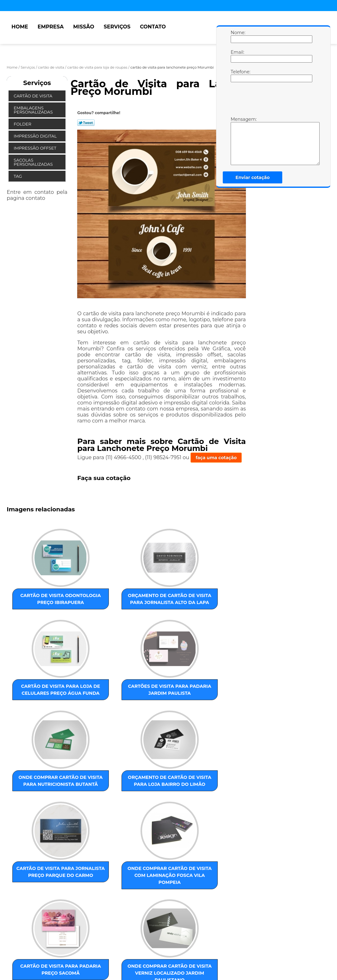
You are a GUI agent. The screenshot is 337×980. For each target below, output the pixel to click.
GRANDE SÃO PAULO (219, 889)
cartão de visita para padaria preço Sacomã (38, 814)
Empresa (51, 27)
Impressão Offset (35, 148)
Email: (237, 56)
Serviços (117, 27)
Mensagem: (237, 141)
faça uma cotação (216, 458)
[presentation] (271, 101)
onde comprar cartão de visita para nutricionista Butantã (38, 713)
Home (20, 27)
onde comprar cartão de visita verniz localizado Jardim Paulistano (103, 824)
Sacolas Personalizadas (34, 162)
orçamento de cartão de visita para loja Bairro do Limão (103, 710)
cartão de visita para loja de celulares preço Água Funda (167, 605)
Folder (23, 124)
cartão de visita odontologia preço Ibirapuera (38, 602)
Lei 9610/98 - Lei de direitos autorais (124, 925)
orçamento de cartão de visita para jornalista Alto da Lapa (103, 602)
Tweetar (86, 123)
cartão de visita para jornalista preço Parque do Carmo (167, 710)
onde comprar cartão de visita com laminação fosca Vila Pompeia (231, 713)
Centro (187, 889)
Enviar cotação (253, 177)
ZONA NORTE (76, 889)
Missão (84, 27)
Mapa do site (128, 948)
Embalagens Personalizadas (34, 110)
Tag (18, 176)
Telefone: (237, 76)
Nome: (237, 36)
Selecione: (19, 889)
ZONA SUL (135, 889)
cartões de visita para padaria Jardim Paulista (231, 602)
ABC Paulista (163, 889)
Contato (153, 27)
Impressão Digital (36, 136)
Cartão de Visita (33, 96)
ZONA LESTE (46, 889)
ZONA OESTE (108, 889)
